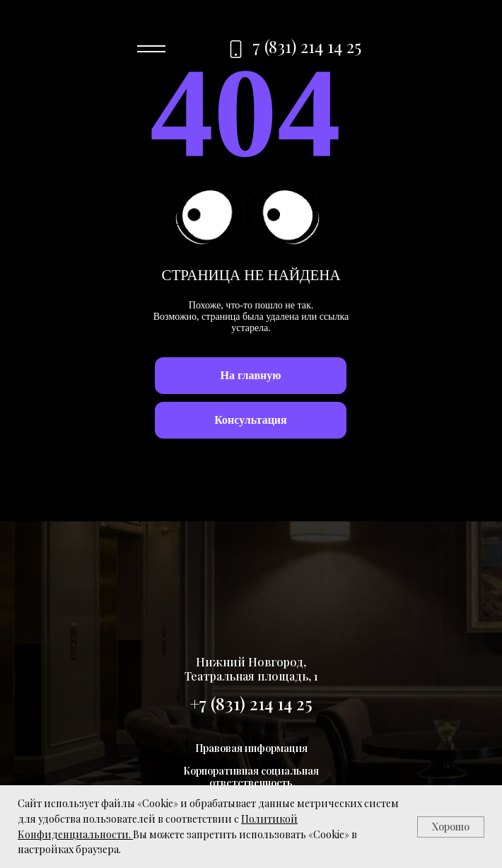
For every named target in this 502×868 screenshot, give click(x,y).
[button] (251, 420)
